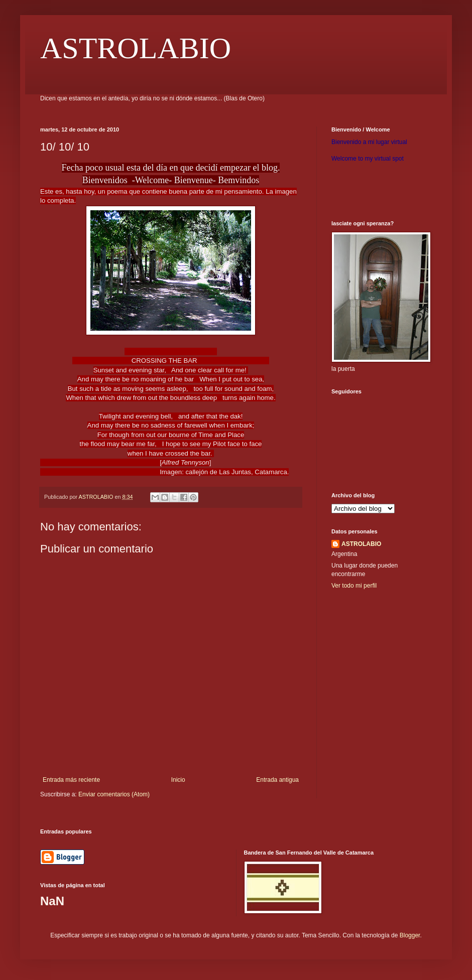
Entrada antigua (277, 780)
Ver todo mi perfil (354, 586)
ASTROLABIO (136, 48)
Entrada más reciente (71, 780)
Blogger (410, 935)
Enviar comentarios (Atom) (114, 794)
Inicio (178, 780)
